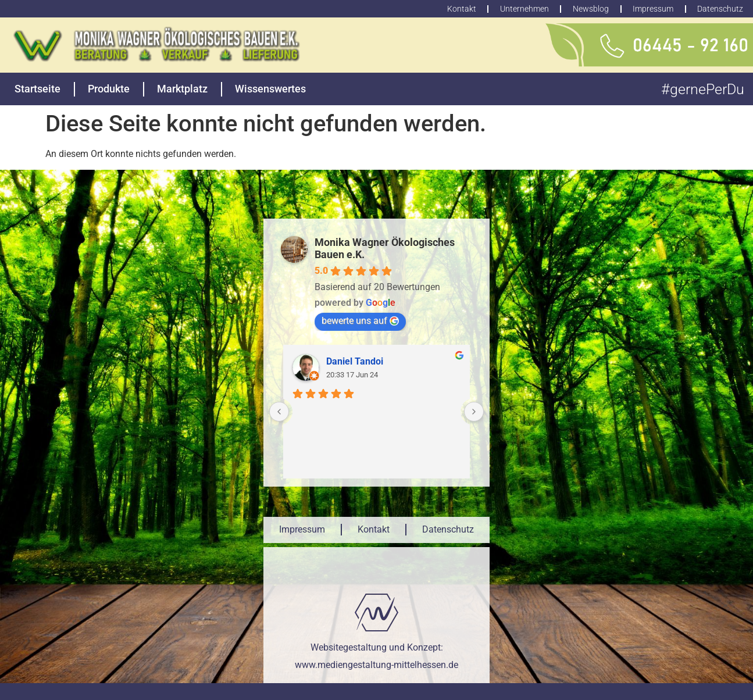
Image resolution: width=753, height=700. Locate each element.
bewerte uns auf (360, 321)
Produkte (109, 89)
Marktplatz (182, 89)
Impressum (302, 530)
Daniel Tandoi (355, 361)
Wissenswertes (270, 89)
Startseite (38, 89)
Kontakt (374, 530)
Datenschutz (448, 530)
